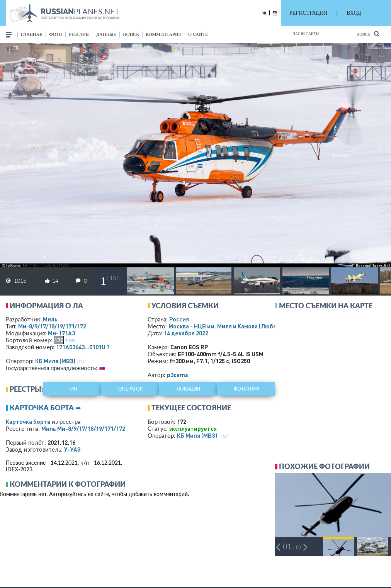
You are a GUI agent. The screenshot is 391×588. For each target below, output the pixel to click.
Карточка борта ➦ (45, 408)
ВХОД (354, 13)
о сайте (198, 34)
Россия (179, 319)
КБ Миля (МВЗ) (55, 361)
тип (70, 340)
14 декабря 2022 (186, 333)
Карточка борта (28, 421)
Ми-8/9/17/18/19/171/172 (52, 326)
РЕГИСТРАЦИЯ (308, 13)
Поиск (368, 34)
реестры (79, 34)
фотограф (246, 389)
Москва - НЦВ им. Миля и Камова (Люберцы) (239, 326)
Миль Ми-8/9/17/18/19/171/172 (83, 428)
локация (188, 389)
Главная (32, 34)
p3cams (178, 375)
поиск (131, 34)
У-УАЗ (72, 449)
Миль (50, 319)
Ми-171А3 (61, 333)
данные (106, 34)
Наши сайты (306, 34)
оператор (130, 389)
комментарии (164, 34)
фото (56, 34)
